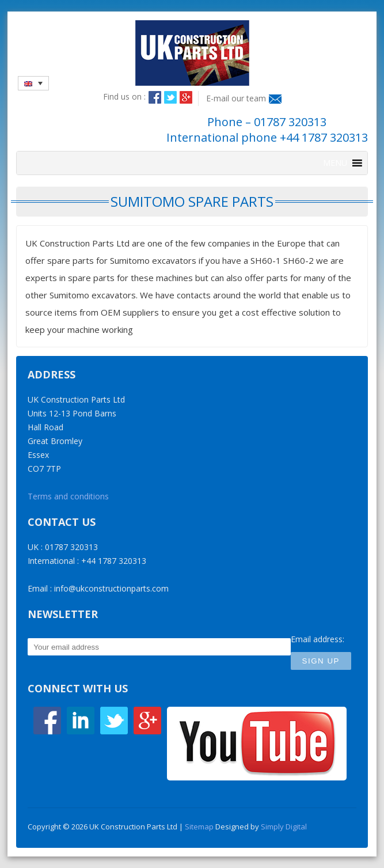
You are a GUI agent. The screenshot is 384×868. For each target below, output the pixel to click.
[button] (335, 163)
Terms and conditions (68, 496)
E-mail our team (236, 98)
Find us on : (124, 96)
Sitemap (199, 827)
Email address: (318, 639)
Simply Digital (284, 827)
